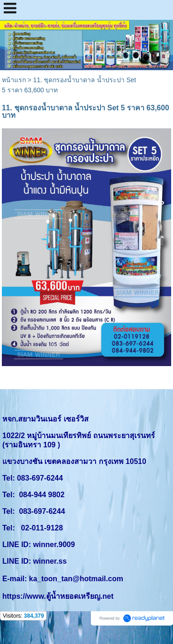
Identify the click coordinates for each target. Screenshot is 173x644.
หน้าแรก (14, 80)
